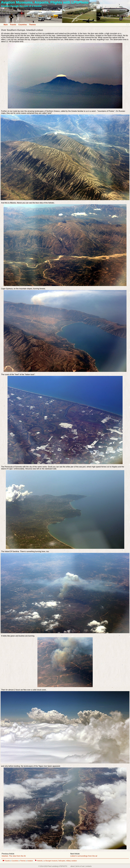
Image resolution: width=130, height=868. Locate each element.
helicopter (62, 861)
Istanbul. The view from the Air (14, 856)
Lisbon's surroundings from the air (84, 856)
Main (6, 25)
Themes (32, 25)
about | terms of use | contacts (81, 866)
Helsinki (40, 861)
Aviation (30, 861)
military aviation (71, 861)
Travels (13, 25)
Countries (23, 25)
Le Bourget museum (50, 861)
